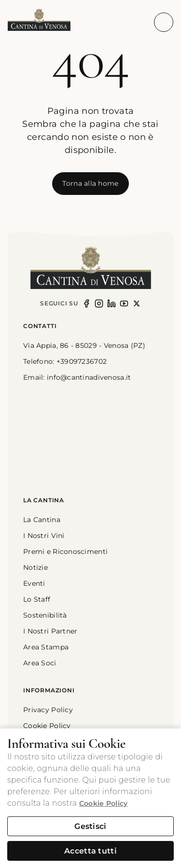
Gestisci (90, 826)
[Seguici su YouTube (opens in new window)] (124, 303)
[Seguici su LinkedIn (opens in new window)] (111, 303)
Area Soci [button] (40, 663)
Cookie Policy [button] (47, 726)
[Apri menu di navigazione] (164, 22)
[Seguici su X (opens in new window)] (137, 303)
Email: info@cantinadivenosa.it (77, 377)
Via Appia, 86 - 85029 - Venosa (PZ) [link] (84, 345)
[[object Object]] (90, 184)
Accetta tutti (90, 851)
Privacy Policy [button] (48, 710)
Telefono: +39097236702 (65, 361)
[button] (39, 20)
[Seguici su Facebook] (86, 303)
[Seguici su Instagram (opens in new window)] (99, 303)
